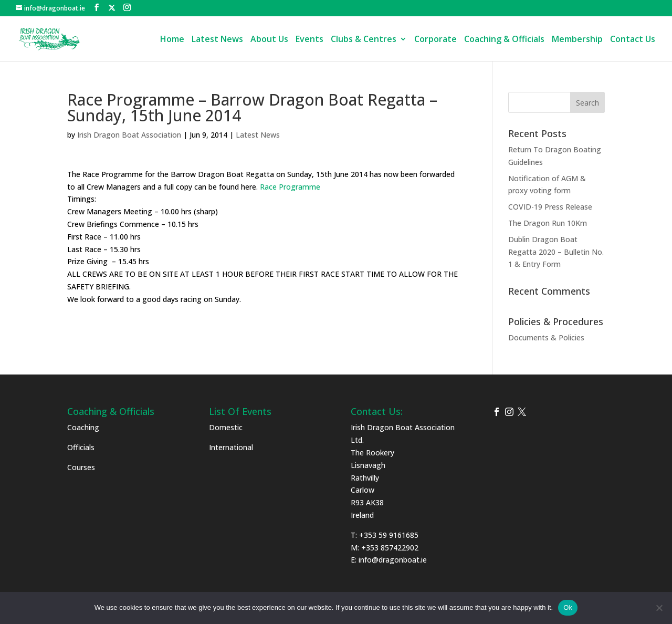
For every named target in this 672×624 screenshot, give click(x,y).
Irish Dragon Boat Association (129, 135)
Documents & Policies (546, 337)
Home (172, 40)
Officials (81, 447)
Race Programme (290, 187)
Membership (577, 40)
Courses (81, 467)
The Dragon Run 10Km (548, 223)
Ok (568, 607)
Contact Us (633, 40)
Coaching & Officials (504, 40)
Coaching (83, 427)
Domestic (226, 427)
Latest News (217, 40)
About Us (269, 40)
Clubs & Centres (364, 40)
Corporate (435, 40)
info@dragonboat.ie (393, 560)
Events (309, 40)
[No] (659, 608)
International (231, 447)
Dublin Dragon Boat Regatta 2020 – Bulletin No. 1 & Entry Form (556, 252)
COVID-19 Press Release (550, 207)
